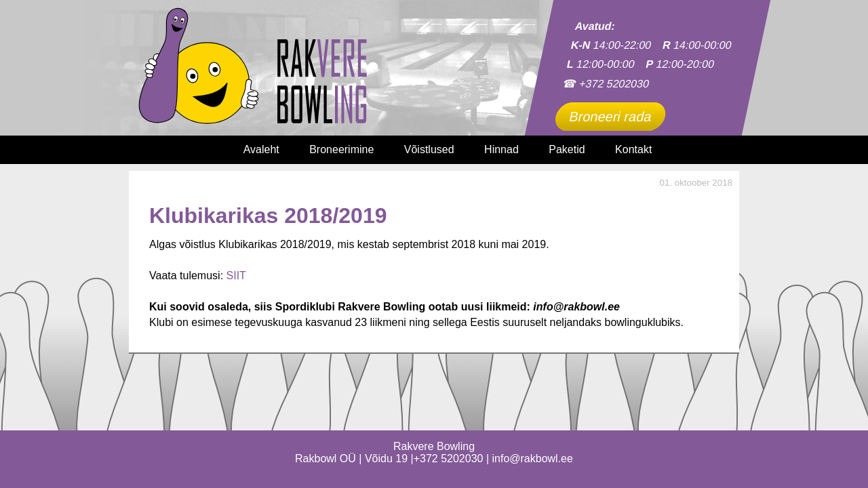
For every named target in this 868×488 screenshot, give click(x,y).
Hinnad (501, 149)
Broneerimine (341, 149)
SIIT (236, 276)
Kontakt (633, 149)
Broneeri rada (610, 117)
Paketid (567, 149)
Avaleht (261, 149)
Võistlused (429, 149)
